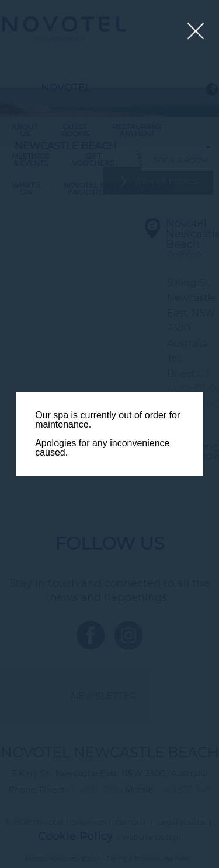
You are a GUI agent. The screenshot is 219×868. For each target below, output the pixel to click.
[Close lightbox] (196, 32)
